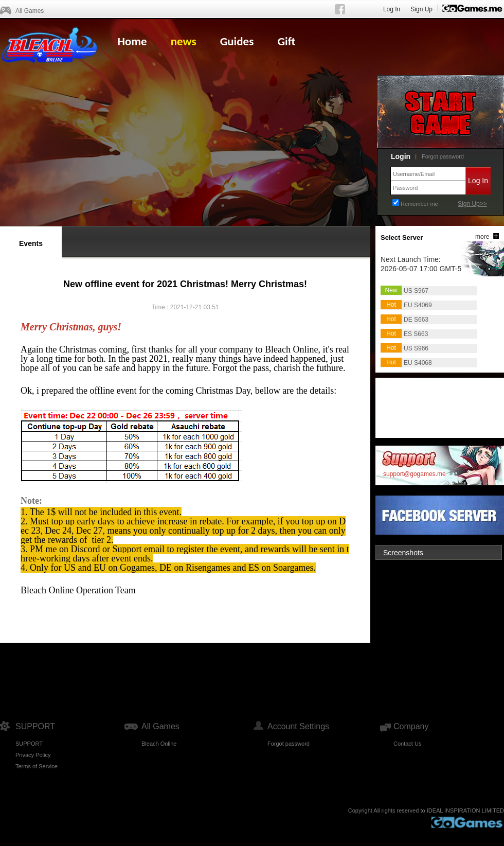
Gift (286, 41)
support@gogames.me (415, 474)
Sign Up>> (472, 204)
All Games (30, 11)
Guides (237, 41)
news (184, 41)
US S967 (416, 291)
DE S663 (416, 320)
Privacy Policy (33, 755)
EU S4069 (418, 305)
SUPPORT (29, 744)
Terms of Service (37, 766)
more (482, 237)
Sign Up (421, 9)
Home (132, 41)
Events (31, 243)
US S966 (416, 348)
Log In (392, 9)
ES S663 (416, 334)
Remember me (419, 204)
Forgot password (443, 156)
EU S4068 (418, 363)
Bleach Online (159, 744)
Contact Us (407, 744)
